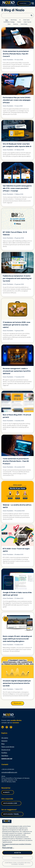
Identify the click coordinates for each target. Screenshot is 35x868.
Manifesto (5, 756)
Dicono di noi (6, 750)
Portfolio (4, 753)
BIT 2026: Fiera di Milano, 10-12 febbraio (15, 233)
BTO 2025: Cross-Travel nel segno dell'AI (16, 550)
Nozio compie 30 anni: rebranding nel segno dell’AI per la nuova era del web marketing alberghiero (17, 639)
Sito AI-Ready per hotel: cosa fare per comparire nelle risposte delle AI (17, 145)
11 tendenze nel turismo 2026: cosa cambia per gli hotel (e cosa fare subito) (16, 325)
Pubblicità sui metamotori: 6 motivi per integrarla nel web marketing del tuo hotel (17, 278)
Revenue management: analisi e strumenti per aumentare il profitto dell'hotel (17, 371)
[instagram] (7, 727)
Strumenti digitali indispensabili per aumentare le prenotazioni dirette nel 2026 (17, 683)
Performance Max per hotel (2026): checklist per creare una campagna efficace (17, 100)
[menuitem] (7, 20)
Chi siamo (5, 738)
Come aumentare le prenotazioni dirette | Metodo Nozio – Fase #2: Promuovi (16, 461)
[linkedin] (3, 727)
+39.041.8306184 (8, 769)
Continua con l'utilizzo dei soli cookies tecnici (18, 864)
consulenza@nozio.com (9, 772)
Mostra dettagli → (8, 848)
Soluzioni (4, 741)
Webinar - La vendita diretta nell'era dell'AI (17, 506)
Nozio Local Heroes (8, 747)
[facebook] (11, 727)
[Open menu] (32, 3)
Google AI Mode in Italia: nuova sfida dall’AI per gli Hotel (17, 594)
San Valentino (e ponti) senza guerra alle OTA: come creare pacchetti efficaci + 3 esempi (17, 188)
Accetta (18, 853)
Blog (3, 744)
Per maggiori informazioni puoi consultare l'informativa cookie (17, 845)
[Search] (18, 15)
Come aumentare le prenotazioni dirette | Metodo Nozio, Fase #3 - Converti (16, 54)
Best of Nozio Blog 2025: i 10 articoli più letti (17, 416)
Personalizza (17, 858)
